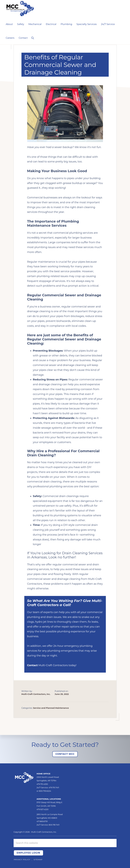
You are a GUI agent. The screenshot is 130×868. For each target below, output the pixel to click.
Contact (32, 665)
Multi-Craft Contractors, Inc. (44, 832)
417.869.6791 (42, 821)
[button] (33, 38)
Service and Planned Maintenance (51, 708)
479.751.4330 (42, 784)
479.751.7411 (54, 787)
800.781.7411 (54, 825)
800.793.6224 (45, 791)
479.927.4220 (43, 809)
